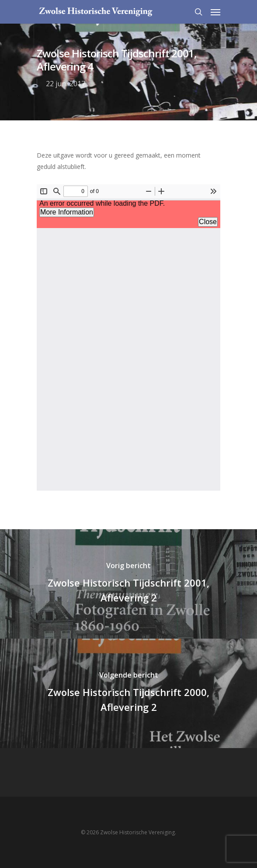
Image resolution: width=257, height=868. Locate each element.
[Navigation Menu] (215, 12)
